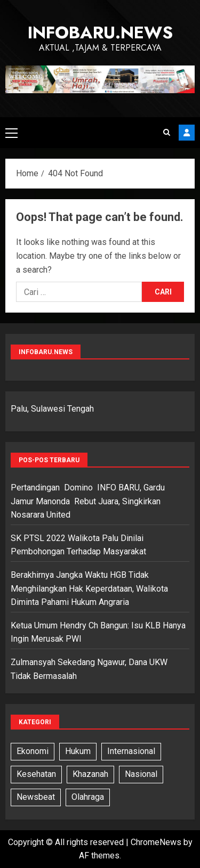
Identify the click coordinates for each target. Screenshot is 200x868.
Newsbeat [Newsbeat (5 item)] (36, 797)
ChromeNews (156, 842)
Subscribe (187, 133)
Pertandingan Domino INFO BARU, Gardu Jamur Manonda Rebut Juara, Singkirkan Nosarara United (88, 501)
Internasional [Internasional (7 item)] (131, 751)
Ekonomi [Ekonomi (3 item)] (33, 751)
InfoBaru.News (100, 32)
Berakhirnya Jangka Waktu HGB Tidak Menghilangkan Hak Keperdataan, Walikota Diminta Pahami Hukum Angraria (90, 588)
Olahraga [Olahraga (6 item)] (88, 797)
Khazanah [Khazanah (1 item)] (90, 774)
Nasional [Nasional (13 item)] (141, 774)
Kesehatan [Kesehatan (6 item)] (36, 774)
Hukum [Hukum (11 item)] (78, 751)
